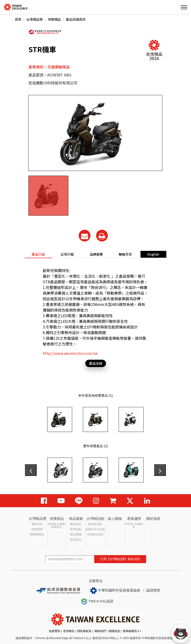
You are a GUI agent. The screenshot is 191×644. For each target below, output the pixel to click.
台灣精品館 (95, 519)
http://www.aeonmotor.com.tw (70, 353)
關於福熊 (153, 519)
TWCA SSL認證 (97, 601)
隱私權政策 (84, 631)
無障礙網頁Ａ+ (132, 631)
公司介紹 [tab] (67, 254)
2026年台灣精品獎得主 (57, 525)
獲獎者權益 (37, 534)
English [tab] (153, 254)
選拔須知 (37, 524)
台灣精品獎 (35, 19)
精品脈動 (76, 519)
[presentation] (31, 470)
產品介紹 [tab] (38, 254)
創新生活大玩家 (95, 529)
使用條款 (69, 631)
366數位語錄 (95, 534)
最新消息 (76, 524)
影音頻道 (76, 540)
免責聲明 (55, 631)
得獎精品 (54, 19)
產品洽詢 (96, 363)
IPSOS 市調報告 (134, 525)
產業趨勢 (134, 519)
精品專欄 (76, 534)
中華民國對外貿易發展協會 (115, 591)
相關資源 (114, 631)
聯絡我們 (100, 631)
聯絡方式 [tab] (125, 254)
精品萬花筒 (95, 524)
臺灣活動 (76, 529)
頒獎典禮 (37, 529)
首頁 (18, 19)
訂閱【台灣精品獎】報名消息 (120, 559)
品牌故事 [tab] (96, 254)
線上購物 (115, 519)
